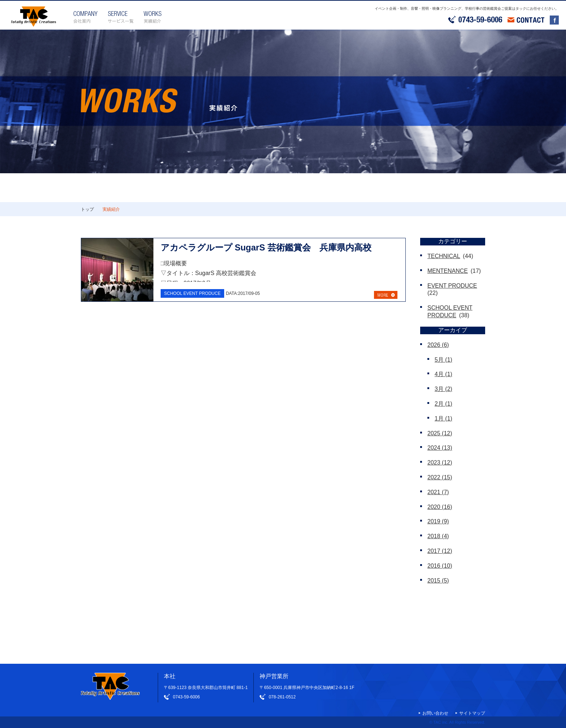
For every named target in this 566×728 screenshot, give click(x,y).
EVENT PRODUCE (452, 286)
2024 (440, 448)
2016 (440, 566)
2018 (438, 536)
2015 (438, 581)
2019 (438, 521)
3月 (443, 389)
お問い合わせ (435, 713)
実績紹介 (111, 209)
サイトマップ (472, 713)
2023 (440, 463)
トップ (87, 209)
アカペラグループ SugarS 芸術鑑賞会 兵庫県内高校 (266, 247)
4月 (443, 374)
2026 (438, 345)
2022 (440, 477)
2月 (443, 404)
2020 (440, 507)
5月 (443, 360)
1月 (443, 419)
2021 (438, 492)
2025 (440, 433)
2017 (440, 551)
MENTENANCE (448, 271)
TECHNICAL (444, 256)
